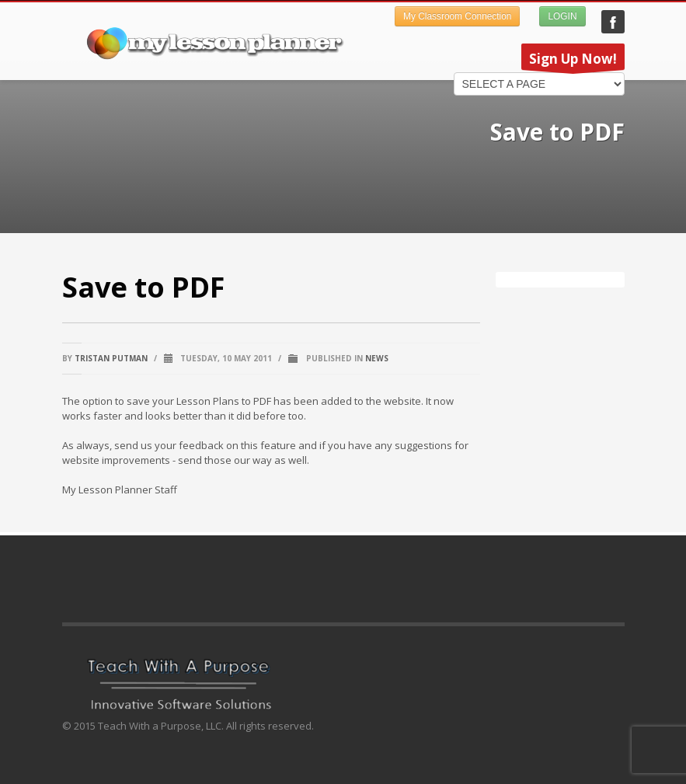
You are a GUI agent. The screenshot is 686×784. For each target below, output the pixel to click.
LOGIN (562, 16)
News (377, 358)
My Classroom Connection (457, 16)
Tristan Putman (111, 358)
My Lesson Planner (613, 22)
